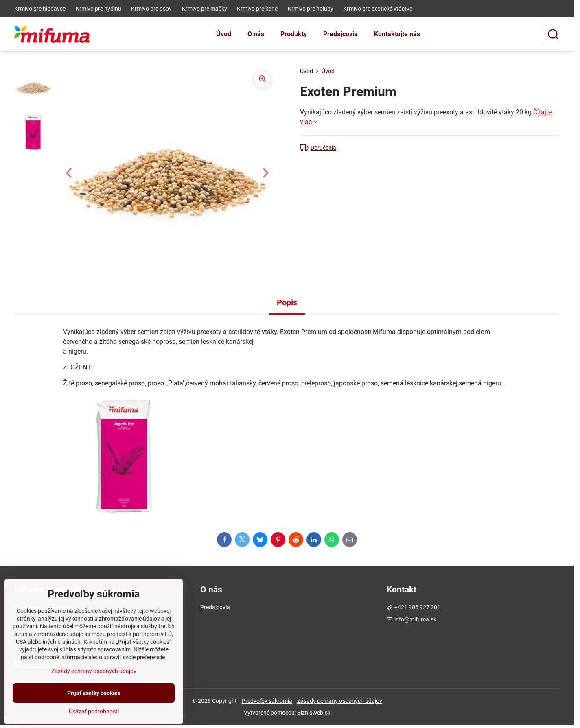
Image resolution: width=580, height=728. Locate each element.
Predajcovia (215, 607)
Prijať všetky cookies (94, 718)
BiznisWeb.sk (314, 713)
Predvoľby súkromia (267, 701)
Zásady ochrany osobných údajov (340, 701)
